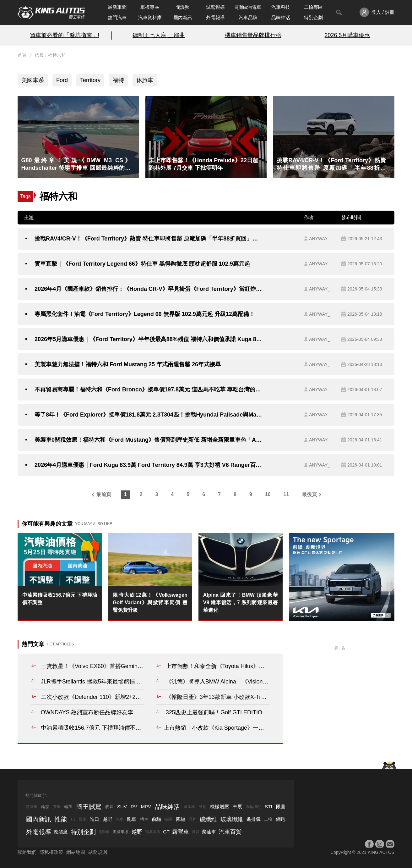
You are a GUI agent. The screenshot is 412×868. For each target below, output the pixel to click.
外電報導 (215, 17)
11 (286, 494)
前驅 (156, 819)
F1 (73, 819)
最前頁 (104, 494)
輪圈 (68, 807)
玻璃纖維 (232, 819)
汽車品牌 (248, 17)
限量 (281, 807)
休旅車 (145, 80)
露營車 (181, 832)
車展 (237, 807)
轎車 (144, 819)
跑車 (132, 819)
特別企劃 (313, 17)
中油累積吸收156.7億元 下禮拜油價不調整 (60, 599)
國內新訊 (183, 17)
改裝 (109, 807)
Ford (62, 80)
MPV (146, 807)
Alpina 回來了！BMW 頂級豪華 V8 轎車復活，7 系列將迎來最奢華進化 (241, 603)
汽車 (120, 819)
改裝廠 (61, 832)
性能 (61, 819)
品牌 (192, 819)
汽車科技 (281, 7)
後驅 (168, 819)
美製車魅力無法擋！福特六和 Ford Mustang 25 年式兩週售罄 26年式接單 (128, 364)
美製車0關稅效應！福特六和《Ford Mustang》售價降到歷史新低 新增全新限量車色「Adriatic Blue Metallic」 (149, 440)
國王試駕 (89, 807)
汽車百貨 (230, 832)
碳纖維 (208, 819)
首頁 (22, 55)
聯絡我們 (27, 852)
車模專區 (150, 7)
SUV (122, 807)
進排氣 (254, 819)
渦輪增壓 (253, 807)
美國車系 (33, 80)
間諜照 (183, 7)
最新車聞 (117, 7)
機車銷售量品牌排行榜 (253, 35)
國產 (83, 819)
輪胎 (45, 807)
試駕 (203, 807)
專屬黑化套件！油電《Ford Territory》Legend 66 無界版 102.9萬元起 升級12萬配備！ (145, 314)
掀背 (196, 832)
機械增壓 (220, 807)
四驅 (181, 819)
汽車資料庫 (150, 17)
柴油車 (209, 832)
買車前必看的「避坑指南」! (65, 35)
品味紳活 (281, 17)
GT (166, 832)
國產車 (189, 807)
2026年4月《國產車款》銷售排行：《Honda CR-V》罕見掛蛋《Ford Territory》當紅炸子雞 (149, 289)
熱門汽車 (117, 17)
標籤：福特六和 (50, 55)
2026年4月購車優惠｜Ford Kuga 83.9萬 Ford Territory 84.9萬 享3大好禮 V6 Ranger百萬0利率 (149, 465)
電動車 (104, 832)
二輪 (268, 819)
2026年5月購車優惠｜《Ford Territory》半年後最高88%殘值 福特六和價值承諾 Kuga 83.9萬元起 (149, 339)
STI (268, 807)
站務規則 (98, 852)
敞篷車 (32, 807)
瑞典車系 (153, 832)
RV (134, 807)
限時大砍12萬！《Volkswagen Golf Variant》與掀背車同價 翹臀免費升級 (150, 603)
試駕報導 (215, 7)
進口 (95, 819)
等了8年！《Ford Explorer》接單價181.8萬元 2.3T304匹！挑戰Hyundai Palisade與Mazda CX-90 (149, 415)
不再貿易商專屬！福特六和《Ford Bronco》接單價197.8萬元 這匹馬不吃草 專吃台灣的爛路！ (149, 390)
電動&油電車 (248, 7)
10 (268, 494)
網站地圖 (76, 852)
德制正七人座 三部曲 (159, 35)
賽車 (57, 807)
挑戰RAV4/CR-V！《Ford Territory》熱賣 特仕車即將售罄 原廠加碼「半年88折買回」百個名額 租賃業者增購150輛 (149, 239)
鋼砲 (281, 819)
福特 (118, 80)
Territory (90, 80)
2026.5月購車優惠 (347, 35)
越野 (108, 819)
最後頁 (309, 494)
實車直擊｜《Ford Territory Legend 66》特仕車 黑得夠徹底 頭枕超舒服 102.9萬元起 (142, 264)
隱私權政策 (51, 852)
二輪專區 (313, 7)
